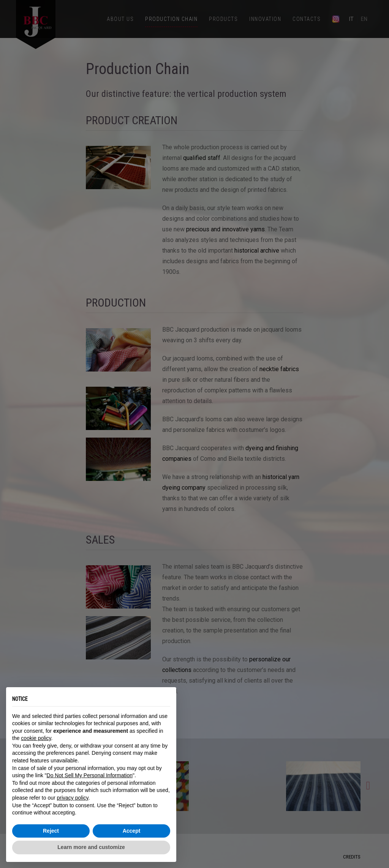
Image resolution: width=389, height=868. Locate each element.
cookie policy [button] (36, 738)
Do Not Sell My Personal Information (90, 775)
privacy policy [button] (73, 798)
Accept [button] (132, 831)
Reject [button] (51, 831)
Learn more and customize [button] (91, 847)
